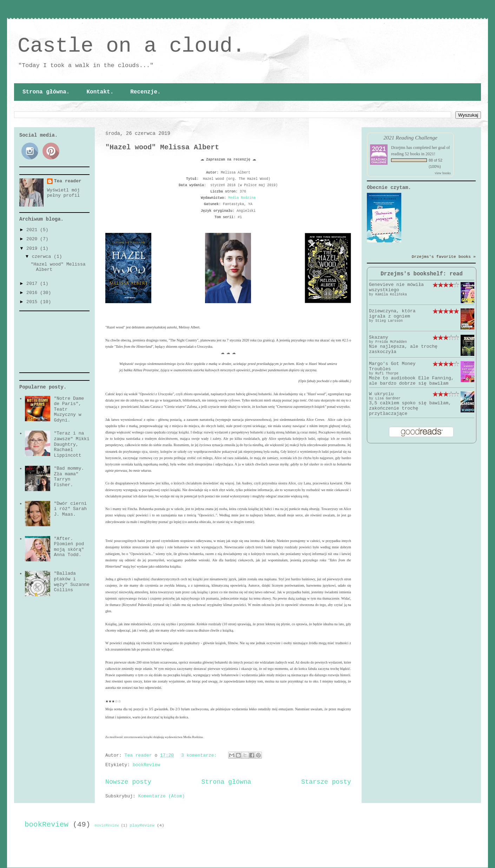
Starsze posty (326, 782)
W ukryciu (381, 394)
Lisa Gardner (388, 399)
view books (443, 173)
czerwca (43, 257)
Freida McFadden (391, 342)
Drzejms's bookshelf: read (422, 274)
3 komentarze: (200, 755)
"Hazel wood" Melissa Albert (162, 147)
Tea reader (68, 181)
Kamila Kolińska (391, 295)
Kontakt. (100, 92)
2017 (33, 284)
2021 (33, 230)
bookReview (146, 765)
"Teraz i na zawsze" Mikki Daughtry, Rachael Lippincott (71, 444)
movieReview (107, 825)
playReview (142, 825)
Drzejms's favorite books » (444, 257)
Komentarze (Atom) (162, 796)
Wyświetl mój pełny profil (64, 193)
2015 (33, 302)
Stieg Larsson (389, 321)
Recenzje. (145, 92)
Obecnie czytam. (389, 188)
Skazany (379, 337)
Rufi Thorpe (387, 374)
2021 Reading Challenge (410, 138)
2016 (33, 293)
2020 (33, 239)
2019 (33, 249)
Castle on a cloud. (131, 46)
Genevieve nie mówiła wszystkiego (396, 287)
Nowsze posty (128, 782)
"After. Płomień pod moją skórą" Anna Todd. (69, 547)
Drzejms (398, 148)
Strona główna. (46, 92)
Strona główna (226, 782)
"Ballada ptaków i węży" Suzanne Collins (71, 582)
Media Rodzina (242, 198)
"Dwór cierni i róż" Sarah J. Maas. (70, 509)
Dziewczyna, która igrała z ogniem (392, 314)
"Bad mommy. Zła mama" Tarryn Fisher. (69, 477)
